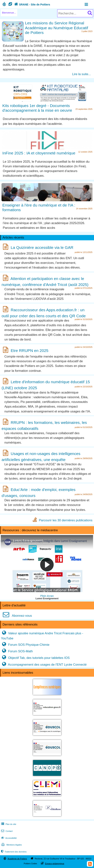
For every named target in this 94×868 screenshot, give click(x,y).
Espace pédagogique (55, 864)
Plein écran (47, 596)
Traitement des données (13, 852)
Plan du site (8, 824)
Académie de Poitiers (17, 859)
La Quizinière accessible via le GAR (42, 247)
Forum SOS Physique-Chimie (25, 645)
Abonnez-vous (16, 616)
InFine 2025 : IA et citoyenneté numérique (39, 153)
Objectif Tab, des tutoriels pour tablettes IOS (35, 658)
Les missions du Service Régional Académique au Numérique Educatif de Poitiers (56, 28)
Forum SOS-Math (17, 651)
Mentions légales (11, 845)
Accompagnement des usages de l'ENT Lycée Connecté (44, 665)
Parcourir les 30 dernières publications (66, 520)
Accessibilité (9, 838)
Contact (6, 831)
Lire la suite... (81, 74)
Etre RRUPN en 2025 (30, 351)
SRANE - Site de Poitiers (32, 4)
